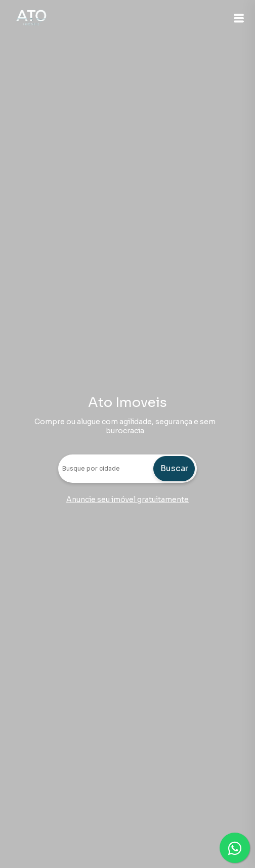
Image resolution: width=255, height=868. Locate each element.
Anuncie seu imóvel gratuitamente (127, 499)
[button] (239, 18)
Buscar (174, 468)
